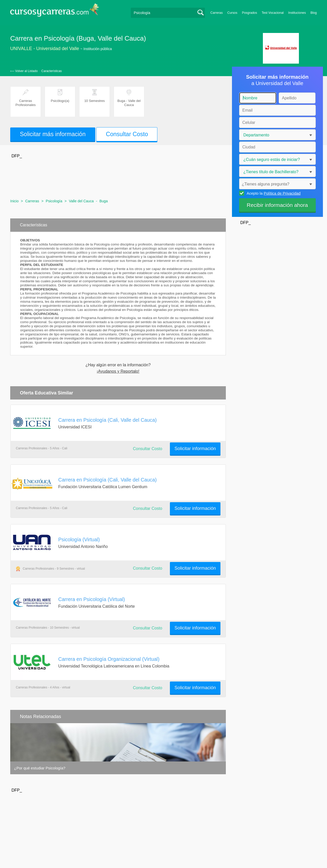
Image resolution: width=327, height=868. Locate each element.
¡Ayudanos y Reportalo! (118, 371)
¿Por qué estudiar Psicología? (40, 768)
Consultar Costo (127, 134)
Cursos (232, 13)
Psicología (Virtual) (79, 539)
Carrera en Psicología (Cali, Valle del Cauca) (107, 420)
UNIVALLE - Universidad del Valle (45, 49)
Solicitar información (195, 449)
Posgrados (249, 13)
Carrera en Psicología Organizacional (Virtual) (109, 659)
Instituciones (297, 13)
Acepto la (273, 193)
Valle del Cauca (81, 201)
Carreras (217, 13)
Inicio (14, 201)
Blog (314, 13)
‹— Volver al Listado (24, 71)
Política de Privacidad (282, 193)
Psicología (54, 201)
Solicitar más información (53, 134)
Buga (104, 201)
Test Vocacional (273, 13)
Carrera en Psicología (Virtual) (92, 599)
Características (52, 71)
